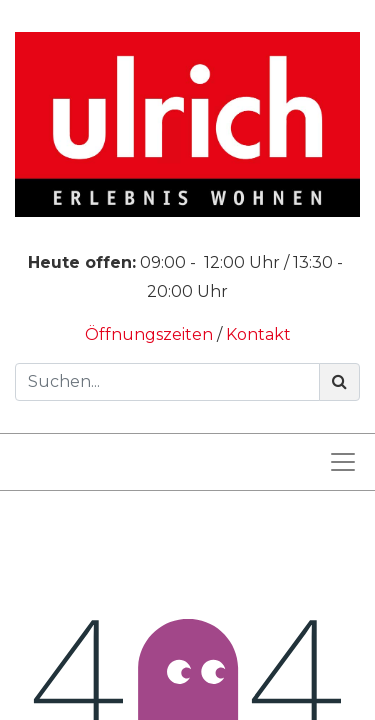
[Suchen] (339, 382)
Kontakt (258, 334)
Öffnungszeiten (151, 334)
